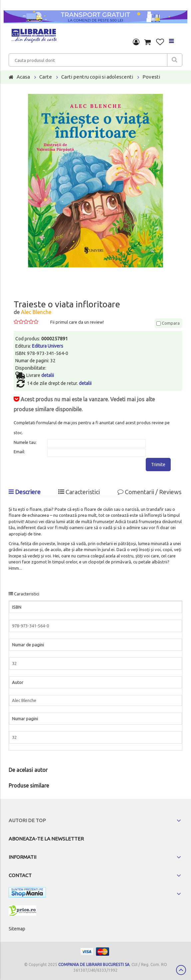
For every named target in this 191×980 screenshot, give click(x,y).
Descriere (25, 492)
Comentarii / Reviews (149, 492)
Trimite (158, 465)
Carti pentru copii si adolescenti (97, 77)
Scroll (181, 970)
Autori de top (27, 820)
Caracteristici (79, 492)
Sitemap (17, 929)
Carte (46, 77)
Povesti (151, 77)
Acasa (23, 77)
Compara (168, 323)
